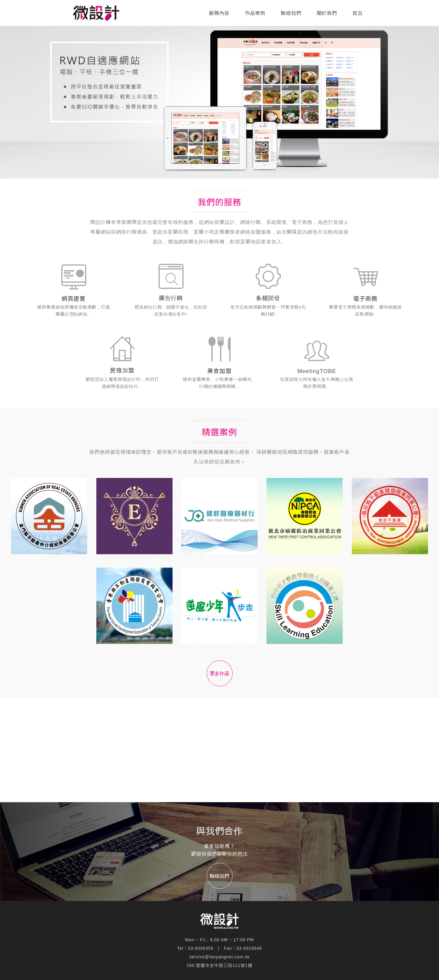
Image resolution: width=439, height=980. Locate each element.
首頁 (358, 13)
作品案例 (255, 13)
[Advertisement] (220, 750)
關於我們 (327, 13)
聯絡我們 (291, 13)
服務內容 (219, 13)
